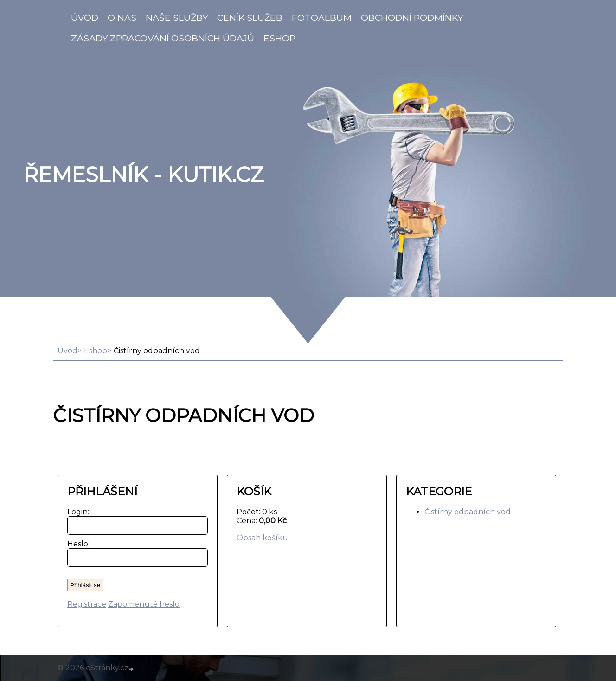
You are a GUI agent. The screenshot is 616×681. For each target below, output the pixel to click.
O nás (122, 18)
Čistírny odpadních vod (468, 512)
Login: (76, 512)
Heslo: (76, 544)
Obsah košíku (262, 538)
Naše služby (177, 18)
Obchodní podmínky (412, 18)
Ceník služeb (250, 18)
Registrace (87, 604)
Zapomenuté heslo (144, 604)
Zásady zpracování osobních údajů (163, 38)
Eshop (279, 38)
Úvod (85, 18)
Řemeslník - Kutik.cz (143, 175)
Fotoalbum (322, 18)
